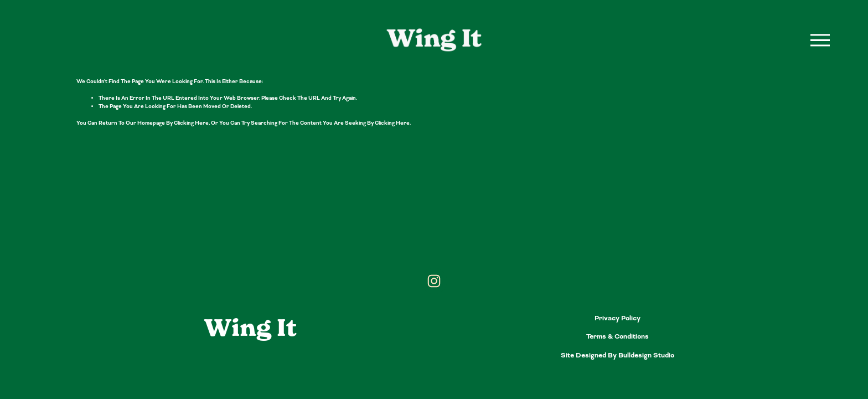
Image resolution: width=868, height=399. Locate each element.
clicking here (191, 123)
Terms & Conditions (618, 336)
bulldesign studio (646, 355)
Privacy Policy (618, 318)
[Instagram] (434, 281)
